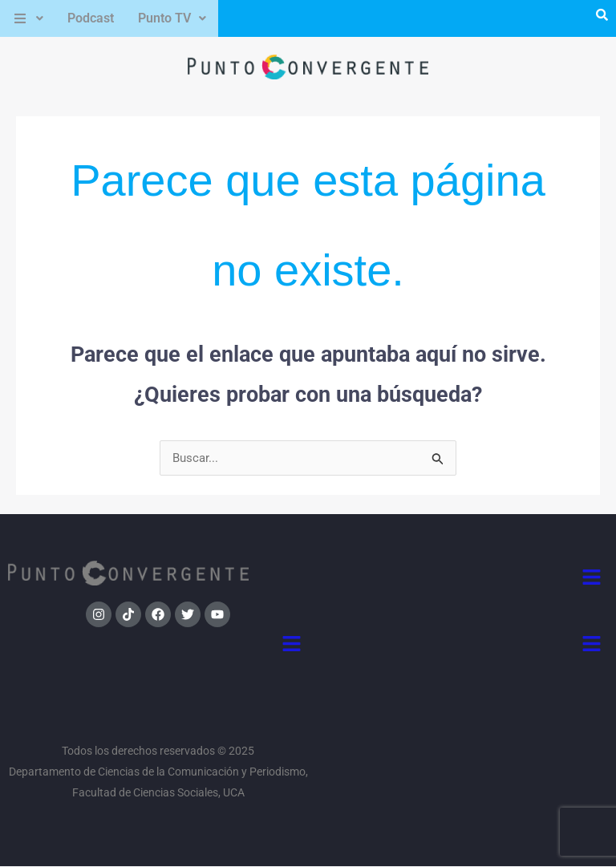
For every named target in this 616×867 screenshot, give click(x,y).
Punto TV (172, 18)
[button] (28, 18)
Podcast (91, 18)
